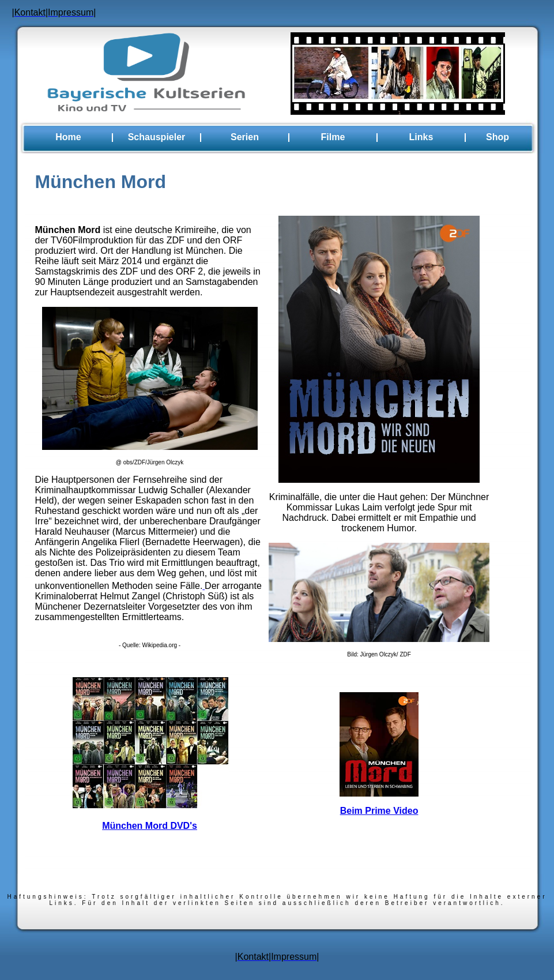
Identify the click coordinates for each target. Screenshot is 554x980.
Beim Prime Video (379, 811)
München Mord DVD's (150, 826)
